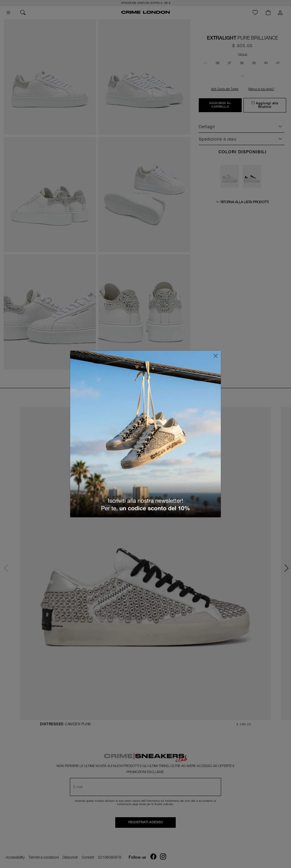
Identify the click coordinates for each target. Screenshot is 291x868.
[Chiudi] (216, 356)
